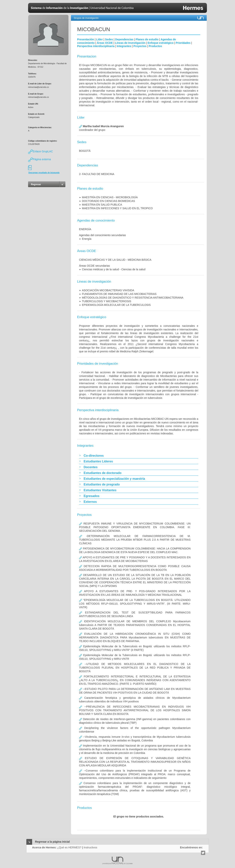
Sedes (109, 39)
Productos (155, 46)
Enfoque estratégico (160, 43)
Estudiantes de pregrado (102, 484)
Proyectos (140, 46)
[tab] (139, 456)
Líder (99, 39)
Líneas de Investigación (130, 43)
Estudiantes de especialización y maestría (114, 479)
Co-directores (94, 456)
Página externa (39, 159)
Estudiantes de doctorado (102, 473)
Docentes (91, 467)
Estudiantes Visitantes (100, 490)
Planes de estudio (147, 39)
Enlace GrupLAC (40, 151)
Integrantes (124, 46)
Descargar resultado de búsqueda (44, 173)
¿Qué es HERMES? (69, 847)
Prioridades (183, 43)
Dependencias (124, 39)
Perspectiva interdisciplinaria (96, 46)
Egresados (92, 496)
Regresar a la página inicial (52, 842)
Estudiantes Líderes (98, 461)
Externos (90, 502)
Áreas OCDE (105, 43)
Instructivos (90, 847)
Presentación (86, 39)
